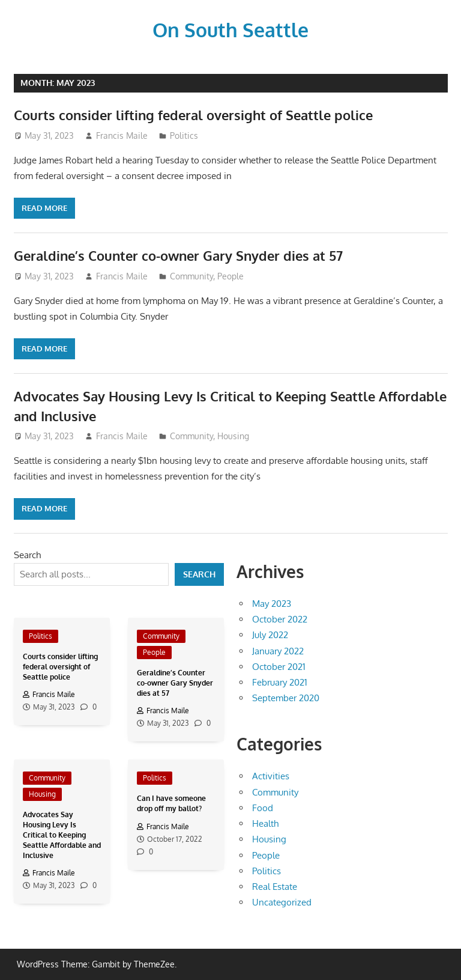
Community (191, 275)
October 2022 (280, 619)
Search (27, 554)
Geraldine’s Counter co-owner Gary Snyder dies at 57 (178, 255)
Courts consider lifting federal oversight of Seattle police (193, 114)
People (230, 275)
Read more (44, 207)
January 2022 (278, 650)
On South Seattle (230, 29)
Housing (233, 435)
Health (265, 823)
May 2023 (272, 603)
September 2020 (286, 697)
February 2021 (280, 682)
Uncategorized (282, 902)
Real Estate (275, 886)
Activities (271, 775)
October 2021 (279, 666)
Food (263, 807)
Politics (184, 135)
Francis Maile (122, 135)
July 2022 (270, 634)
